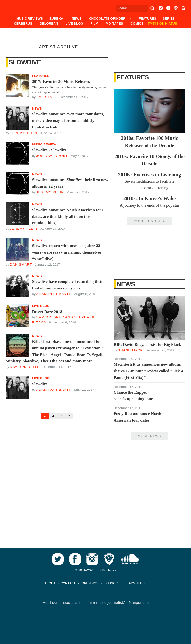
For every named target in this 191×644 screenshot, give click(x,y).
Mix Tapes (114, 23)
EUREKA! (57, 19)
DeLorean (49, 23)
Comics (137, 23)
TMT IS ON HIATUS (162, 23)
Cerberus (23, 23)
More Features (149, 221)
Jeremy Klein (24, 133)
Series (169, 19)
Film (94, 23)
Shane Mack (130, 350)
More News (149, 436)
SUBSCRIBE (114, 583)
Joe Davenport (52, 156)
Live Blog (74, 23)
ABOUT (50, 583)
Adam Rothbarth (54, 294)
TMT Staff (47, 97)
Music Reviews (30, 19)
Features (147, 19)
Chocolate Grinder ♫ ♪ (110, 19)
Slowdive (25, 62)
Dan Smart (21, 265)
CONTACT (68, 583)
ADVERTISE (138, 583)
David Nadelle (25, 367)
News (77, 19)
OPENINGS (90, 583)
